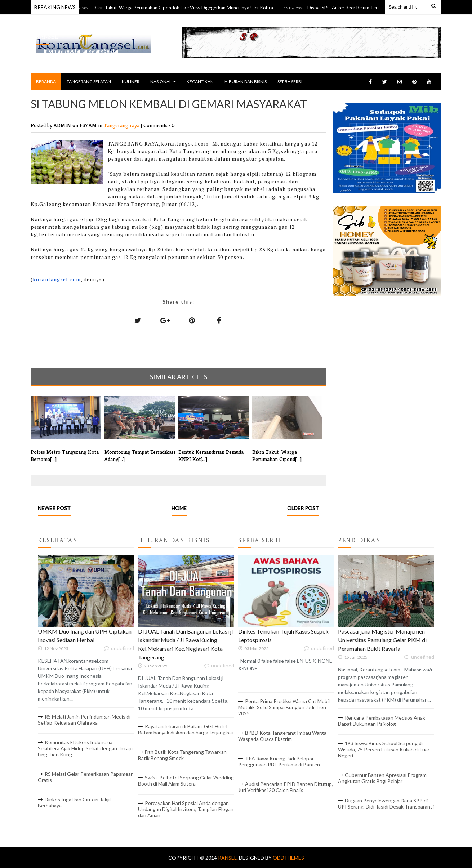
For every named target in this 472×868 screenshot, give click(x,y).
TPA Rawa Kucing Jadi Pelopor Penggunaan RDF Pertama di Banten (279, 761)
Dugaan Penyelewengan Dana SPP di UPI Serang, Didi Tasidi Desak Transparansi (386, 804)
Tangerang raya (122, 125)
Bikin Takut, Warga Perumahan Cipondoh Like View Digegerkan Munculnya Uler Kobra (186, 8)
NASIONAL (163, 82)
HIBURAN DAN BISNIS (246, 82)
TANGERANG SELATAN (89, 82)
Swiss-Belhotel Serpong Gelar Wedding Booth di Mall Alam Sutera (186, 780)
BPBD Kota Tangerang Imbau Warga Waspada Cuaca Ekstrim (282, 736)
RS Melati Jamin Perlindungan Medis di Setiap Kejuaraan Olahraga (84, 720)
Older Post (303, 508)
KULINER (131, 82)
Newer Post (54, 508)
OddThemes (288, 858)
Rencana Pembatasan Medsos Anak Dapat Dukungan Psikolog (382, 721)
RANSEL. (228, 858)
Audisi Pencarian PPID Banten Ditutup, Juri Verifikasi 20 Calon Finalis (286, 787)
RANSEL (47, 37)
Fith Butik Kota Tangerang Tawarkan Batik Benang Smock (182, 755)
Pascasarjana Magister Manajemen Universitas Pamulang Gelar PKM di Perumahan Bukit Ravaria (382, 640)
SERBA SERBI (290, 82)
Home (179, 508)
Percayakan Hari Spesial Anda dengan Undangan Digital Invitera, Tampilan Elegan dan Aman (186, 809)
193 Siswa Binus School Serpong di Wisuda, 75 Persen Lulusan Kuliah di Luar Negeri (384, 749)
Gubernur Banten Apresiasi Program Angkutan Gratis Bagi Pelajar (382, 778)
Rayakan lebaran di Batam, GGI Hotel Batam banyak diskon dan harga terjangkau (186, 729)
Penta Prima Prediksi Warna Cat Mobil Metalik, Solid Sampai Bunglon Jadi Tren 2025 (284, 707)
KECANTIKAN (200, 82)
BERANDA (46, 82)
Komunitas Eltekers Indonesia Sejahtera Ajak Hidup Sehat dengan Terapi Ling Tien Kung (85, 748)
